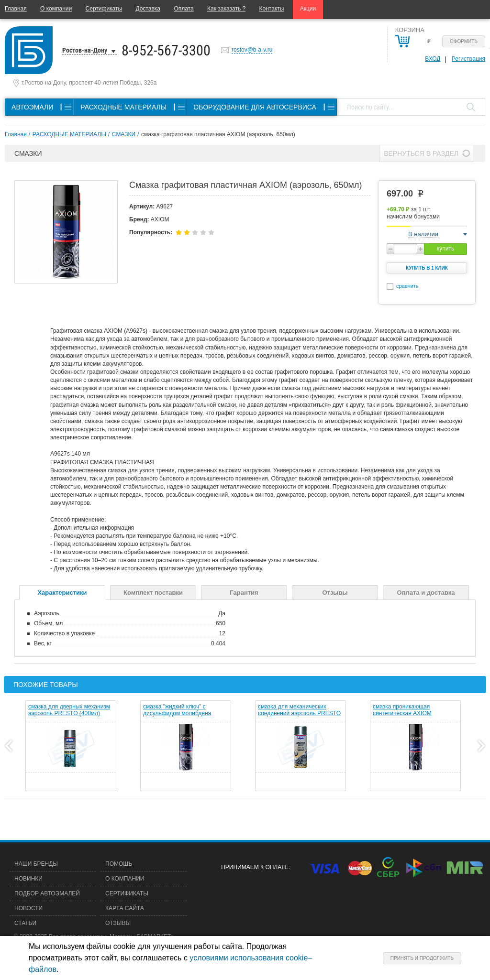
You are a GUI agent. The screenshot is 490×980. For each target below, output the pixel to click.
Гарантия (244, 593)
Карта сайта (125, 908)
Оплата (184, 9)
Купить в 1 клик (427, 268)
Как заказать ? (226, 9)
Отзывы (335, 593)
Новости (28, 908)
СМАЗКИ (124, 134)
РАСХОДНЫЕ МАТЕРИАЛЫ (69, 134)
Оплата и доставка (426, 593)
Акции (308, 9)
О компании (56, 9)
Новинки (28, 879)
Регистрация (468, 59)
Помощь (119, 864)
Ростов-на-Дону (85, 50)
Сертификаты (104, 9)
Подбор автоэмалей (47, 893)
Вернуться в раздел (421, 153)
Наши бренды (36, 864)
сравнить (407, 286)
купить (445, 249)
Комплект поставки (153, 593)
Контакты (272, 9)
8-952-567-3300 (166, 50)
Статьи (25, 923)
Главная (16, 9)
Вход (433, 59)
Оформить (464, 41)
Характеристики (62, 593)
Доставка (148, 9)
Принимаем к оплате (255, 867)
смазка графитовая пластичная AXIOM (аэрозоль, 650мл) (218, 134)
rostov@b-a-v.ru (252, 50)
